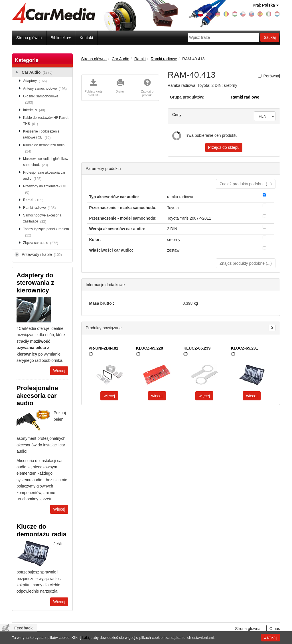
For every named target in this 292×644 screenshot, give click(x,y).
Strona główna (29, 38)
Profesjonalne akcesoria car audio (44, 176)
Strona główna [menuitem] (248, 629)
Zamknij (271, 637)
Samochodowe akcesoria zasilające (42, 219)
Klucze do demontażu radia (44, 149)
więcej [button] (109, 396)
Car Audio (38, 73)
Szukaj (270, 37)
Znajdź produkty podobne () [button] (246, 184)
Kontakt (86, 38)
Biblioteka (61, 38)
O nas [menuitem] (275, 629)
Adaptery (36, 81)
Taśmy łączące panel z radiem (46, 232)
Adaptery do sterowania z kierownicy (35, 283)
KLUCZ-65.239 (197, 348)
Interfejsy (35, 110)
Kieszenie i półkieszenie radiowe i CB (41, 135)
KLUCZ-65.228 (150, 348)
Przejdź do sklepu (224, 147)
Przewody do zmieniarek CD (45, 190)
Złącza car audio (42, 243)
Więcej (59, 371)
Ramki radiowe (40, 208)
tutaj (86, 637)
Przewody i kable (43, 255)
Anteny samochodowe (46, 89)
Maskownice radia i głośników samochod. (46, 162)
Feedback (24, 628)
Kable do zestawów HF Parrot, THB (46, 121)
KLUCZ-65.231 (245, 348)
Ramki (34, 200)
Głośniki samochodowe (41, 100)
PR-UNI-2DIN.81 (104, 348)
